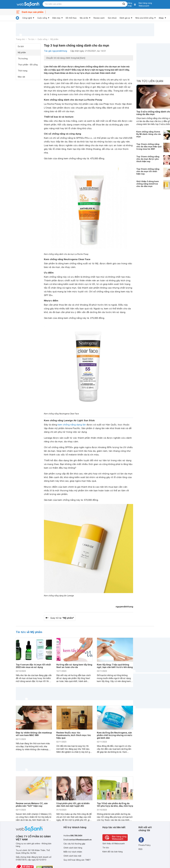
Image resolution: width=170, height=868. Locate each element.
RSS (140, 849)
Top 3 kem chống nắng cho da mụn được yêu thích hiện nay (148, 159)
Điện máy (56, 18)
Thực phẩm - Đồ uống (28, 65)
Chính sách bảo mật (72, 856)
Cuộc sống (42, 18)
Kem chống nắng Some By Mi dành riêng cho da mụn (149, 134)
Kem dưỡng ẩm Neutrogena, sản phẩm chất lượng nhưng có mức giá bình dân (115, 735)
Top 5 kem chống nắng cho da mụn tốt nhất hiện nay (148, 171)
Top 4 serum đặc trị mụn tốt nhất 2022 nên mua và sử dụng (33, 666)
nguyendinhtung (124, 606)
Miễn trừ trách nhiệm (73, 852)
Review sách (99, 18)
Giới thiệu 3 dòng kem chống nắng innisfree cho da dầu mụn (148, 184)
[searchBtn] (124, 4)
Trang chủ (20, 39)
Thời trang (23, 71)
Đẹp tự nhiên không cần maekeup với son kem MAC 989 (34, 734)
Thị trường (23, 59)
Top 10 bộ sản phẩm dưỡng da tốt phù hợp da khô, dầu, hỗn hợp (115, 805)
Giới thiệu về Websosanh (114, 844)
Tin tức (31, 39)
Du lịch (21, 46)
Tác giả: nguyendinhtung (55, 51)
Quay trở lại (62, 618)
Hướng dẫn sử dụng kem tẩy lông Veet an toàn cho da (74, 666)
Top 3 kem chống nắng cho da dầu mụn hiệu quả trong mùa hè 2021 (149, 146)
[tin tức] (17, 18)
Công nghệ (27, 18)
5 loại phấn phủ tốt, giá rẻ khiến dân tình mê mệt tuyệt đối (73, 805)
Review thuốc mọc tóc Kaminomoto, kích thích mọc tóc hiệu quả (74, 735)
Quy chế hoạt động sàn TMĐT (77, 860)
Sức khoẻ (112, 18)
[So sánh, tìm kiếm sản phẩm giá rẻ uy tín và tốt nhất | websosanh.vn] (28, 4)
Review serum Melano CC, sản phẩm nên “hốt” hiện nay (32, 805)
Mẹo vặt (21, 77)
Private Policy (145, 845)
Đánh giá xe (125, 18)
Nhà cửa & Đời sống (144, 18)
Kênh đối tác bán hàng (112, 852)
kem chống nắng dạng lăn (72, 425)
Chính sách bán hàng (73, 848)
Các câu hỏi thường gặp (74, 844)
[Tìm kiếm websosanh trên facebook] (141, 840)
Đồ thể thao (71, 18)
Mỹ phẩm (54, 39)
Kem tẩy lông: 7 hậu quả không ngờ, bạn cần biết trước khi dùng (115, 666)
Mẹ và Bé (84, 18)
